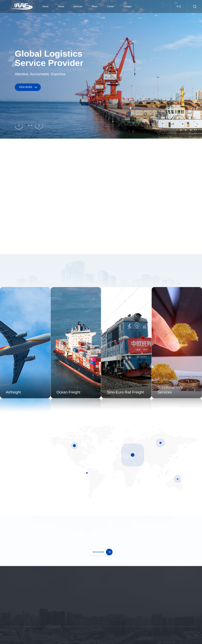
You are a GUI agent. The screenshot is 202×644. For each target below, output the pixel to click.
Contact (127, 6)
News (95, 6)
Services (78, 6)
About (61, 6)
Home (46, 6)
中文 (179, 6)
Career (110, 6)
